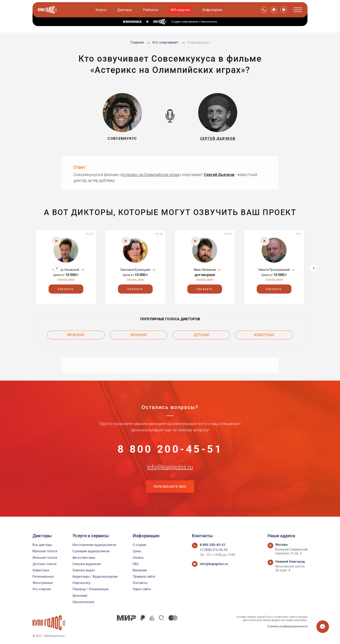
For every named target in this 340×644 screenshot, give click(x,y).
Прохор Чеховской (66, 270)
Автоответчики (84, 558)
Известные (264, 334)
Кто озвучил (42, 589)
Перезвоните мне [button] (170, 492)
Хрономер (80, 596)
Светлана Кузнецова (135, 270)
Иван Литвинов (205, 270)
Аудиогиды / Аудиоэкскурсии (95, 577)
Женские (139, 334)
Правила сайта (144, 577)
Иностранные (43, 583)
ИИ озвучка (181, 10)
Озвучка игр (81, 583)
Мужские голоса (45, 551)
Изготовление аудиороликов (94, 545)
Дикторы (125, 10)
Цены (137, 551)
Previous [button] (27, 267)
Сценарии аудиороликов (91, 551)
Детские (201, 334)
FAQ (136, 564)
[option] (66, 267)
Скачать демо (66, 280)
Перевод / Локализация (91, 589)
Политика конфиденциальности (286, 626)
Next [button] (313, 267)
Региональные (43, 577)
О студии (139, 545)
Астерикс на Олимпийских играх (150, 175)
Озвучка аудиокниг (87, 564)
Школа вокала (83, 602)
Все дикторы (42, 545)
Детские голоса (44, 564)
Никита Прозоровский (274, 270)
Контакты (140, 583)
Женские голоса (45, 558)
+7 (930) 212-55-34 (213, 550)
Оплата (138, 558)
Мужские (76, 334)
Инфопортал (213, 10)
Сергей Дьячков (219, 175)
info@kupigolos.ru (170, 471)
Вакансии (140, 570)
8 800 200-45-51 (170, 449)
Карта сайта (142, 589)
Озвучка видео (84, 570)
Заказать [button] (66, 289)
